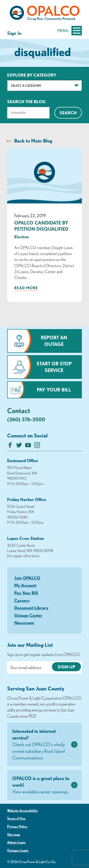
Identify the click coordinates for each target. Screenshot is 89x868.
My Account (25, 585)
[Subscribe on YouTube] (28, 446)
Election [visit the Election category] (22, 237)
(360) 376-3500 (26, 419)
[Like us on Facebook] (10, 446)
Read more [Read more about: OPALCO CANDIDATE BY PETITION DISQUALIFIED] (26, 288)
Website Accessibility (22, 811)
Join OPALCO (27, 578)
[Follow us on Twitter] (19, 446)
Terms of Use (16, 818)
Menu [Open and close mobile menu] (70, 31)
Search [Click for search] (68, 113)
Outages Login (18, 850)
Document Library (31, 608)
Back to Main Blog (33, 141)
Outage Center (28, 615)
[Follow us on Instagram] (37, 446)
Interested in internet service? (41, 745)
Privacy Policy (17, 827)
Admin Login (16, 842)
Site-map (14, 835)
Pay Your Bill (54, 390)
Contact (19, 410)
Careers (22, 600)
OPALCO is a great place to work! (41, 785)
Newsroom (24, 623)
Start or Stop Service (54, 367)
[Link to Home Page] (44, 14)
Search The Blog (26, 101)
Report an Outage (54, 341)
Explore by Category (32, 75)
